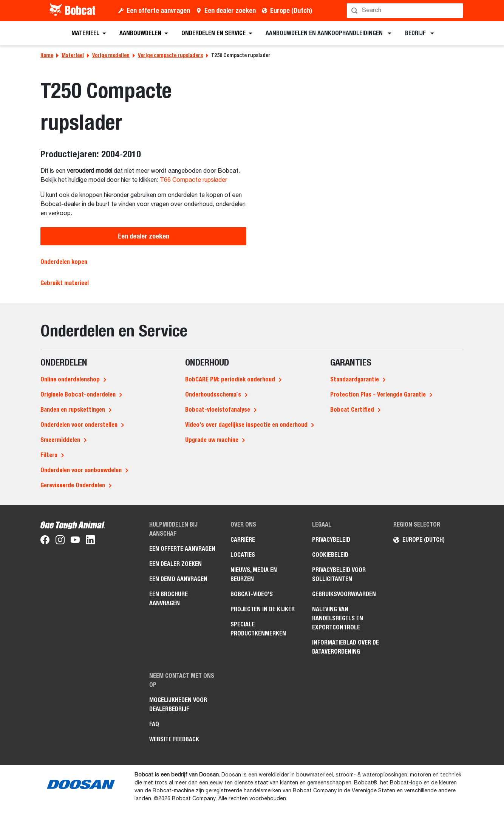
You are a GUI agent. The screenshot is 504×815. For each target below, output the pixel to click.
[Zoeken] (406, 11)
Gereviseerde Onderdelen (73, 485)
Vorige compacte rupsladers (170, 55)
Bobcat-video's (252, 594)
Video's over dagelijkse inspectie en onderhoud (246, 425)
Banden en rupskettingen (73, 410)
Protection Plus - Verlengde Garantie (378, 394)
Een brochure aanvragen (169, 599)
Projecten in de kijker (263, 609)
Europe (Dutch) (291, 10)
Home (47, 55)
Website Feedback (174, 739)
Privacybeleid (331, 540)
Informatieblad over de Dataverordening (346, 647)
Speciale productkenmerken (258, 629)
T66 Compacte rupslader (193, 180)
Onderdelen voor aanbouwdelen (81, 470)
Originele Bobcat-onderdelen (78, 394)
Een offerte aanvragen (158, 10)
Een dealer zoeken (230, 10)
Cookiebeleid (330, 555)
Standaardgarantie (355, 379)
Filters (49, 455)
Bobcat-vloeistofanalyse (218, 410)
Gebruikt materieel (65, 283)
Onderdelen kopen (64, 262)
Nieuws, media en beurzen (254, 574)
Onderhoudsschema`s (213, 394)
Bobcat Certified (352, 410)
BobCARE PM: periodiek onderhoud (230, 379)
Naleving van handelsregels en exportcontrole (338, 618)
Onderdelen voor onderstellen (79, 425)
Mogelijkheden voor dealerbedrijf (178, 704)
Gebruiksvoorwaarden (344, 594)
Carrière (243, 540)
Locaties (243, 555)
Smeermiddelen (60, 440)
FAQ (154, 724)
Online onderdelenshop (70, 379)
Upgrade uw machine (212, 440)
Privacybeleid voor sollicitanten (339, 574)
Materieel (73, 55)
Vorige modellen (111, 55)
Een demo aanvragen (178, 579)
